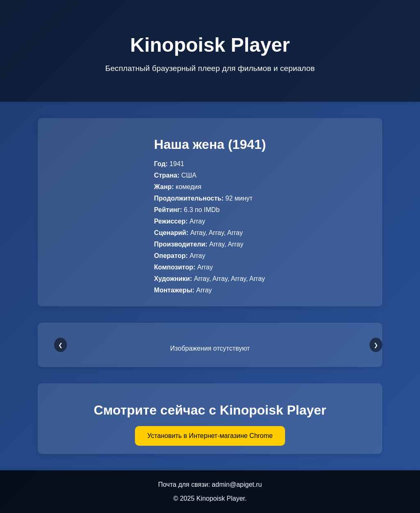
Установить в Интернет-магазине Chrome (210, 436)
